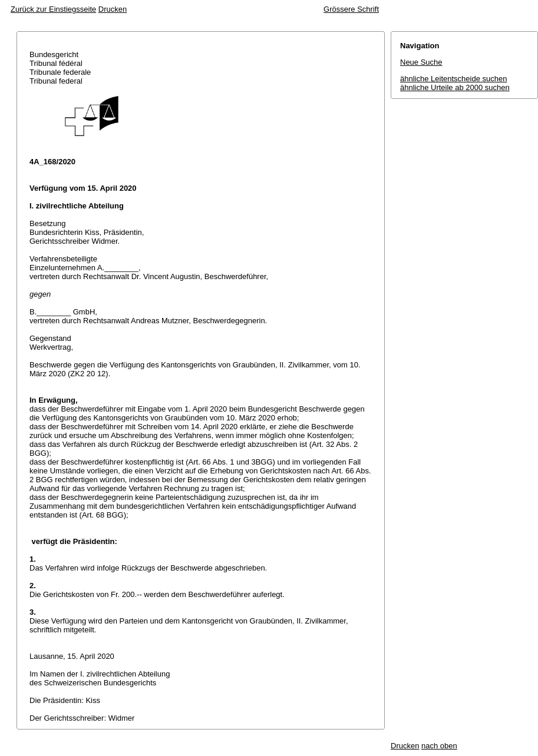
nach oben (439, 746)
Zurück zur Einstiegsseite (53, 9)
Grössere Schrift (351, 9)
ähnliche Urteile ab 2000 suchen (455, 87)
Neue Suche (421, 62)
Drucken (113, 9)
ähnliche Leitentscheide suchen (453, 79)
